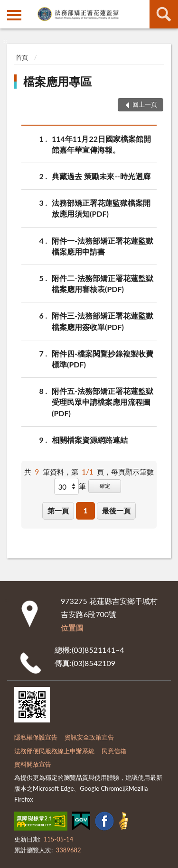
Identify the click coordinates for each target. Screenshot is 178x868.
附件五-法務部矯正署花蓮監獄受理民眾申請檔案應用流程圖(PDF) (103, 401)
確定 (105, 486)
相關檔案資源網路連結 (90, 440)
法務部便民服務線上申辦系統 (54, 751)
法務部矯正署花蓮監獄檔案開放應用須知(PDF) (101, 208)
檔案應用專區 (57, 81)
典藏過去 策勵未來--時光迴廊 (101, 176)
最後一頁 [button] (116, 511)
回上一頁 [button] (145, 104)
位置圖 (72, 627)
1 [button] (86, 511)
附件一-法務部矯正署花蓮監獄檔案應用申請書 (103, 246)
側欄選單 (14, 15)
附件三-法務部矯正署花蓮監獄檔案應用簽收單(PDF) (103, 320)
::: (8, 7)
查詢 (164, 14)
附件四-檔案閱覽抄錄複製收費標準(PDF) (103, 358)
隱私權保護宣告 (36, 737)
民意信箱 (114, 751)
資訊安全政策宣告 (89, 737)
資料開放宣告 (33, 764)
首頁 (22, 57)
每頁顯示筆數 (132, 472)
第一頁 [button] (58, 511)
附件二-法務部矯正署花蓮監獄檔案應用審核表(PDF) (103, 283)
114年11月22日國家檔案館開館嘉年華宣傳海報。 (101, 144)
